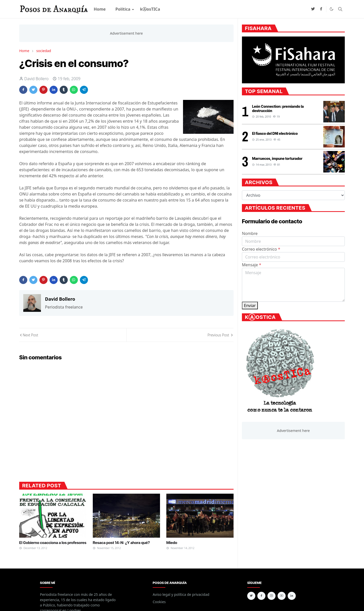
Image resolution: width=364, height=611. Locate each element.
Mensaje (252, 265)
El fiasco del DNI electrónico (275, 133)
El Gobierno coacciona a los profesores (53, 543)
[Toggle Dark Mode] (332, 9)
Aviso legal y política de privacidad (181, 594)
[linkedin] (292, 596)
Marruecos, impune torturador (277, 158)
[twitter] (313, 9)
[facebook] (321, 9)
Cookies (159, 602)
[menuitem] (100, 9)
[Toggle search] (340, 9)
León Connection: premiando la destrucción (278, 108)
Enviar (250, 305)
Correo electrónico (261, 249)
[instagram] (271, 596)
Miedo (172, 543)
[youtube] (282, 596)
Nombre (250, 233)
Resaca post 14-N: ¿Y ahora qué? (121, 543)
